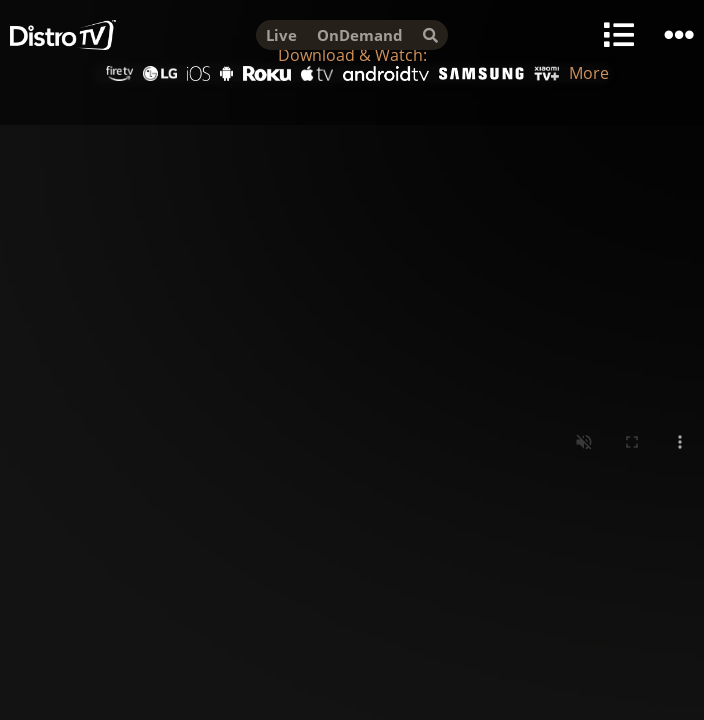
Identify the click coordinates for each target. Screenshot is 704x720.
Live (281, 35)
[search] (430, 35)
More (589, 73)
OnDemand (360, 35)
